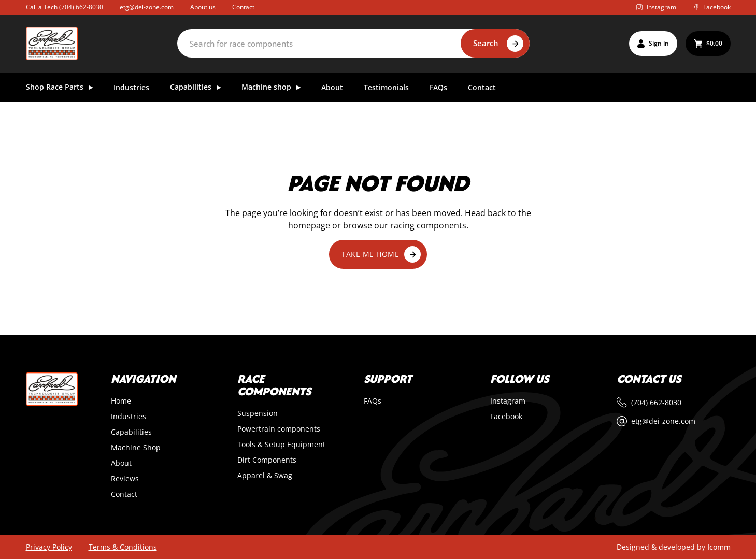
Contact (243, 7)
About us (203, 7)
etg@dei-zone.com (147, 7)
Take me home (381, 254)
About (332, 88)
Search (486, 43)
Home (121, 401)
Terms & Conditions (123, 547)
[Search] (353, 43)
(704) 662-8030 (81, 7)
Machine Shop (136, 448)
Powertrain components (279, 429)
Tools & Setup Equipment (281, 445)
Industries (131, 88)
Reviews (125, 479)
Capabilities (131, 432)
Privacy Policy (49, 547)
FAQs (438, 88)
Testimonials (386, 88)
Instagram (508, 401)
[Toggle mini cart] (708, 44)
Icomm (719, 547)
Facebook (506, 417)
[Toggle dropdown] (91, 88)
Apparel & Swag (265, 476)
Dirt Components (267, 460)
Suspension (258, 413)
